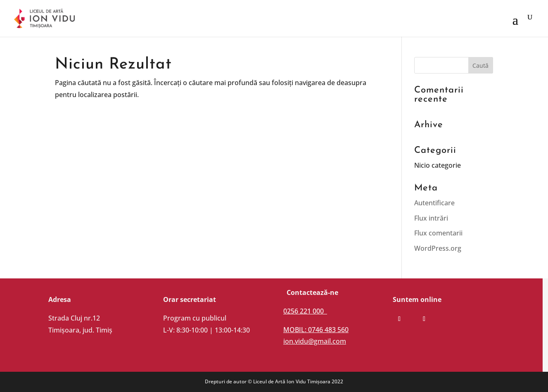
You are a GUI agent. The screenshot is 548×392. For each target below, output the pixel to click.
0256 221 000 (305, 311)
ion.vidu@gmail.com (315, 341)
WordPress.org (438, 248)
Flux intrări (431, 218)
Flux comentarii (438, 233)
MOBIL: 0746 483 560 (316, 330)
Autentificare (434, 203)
